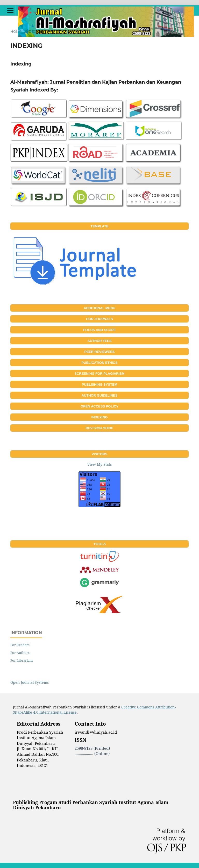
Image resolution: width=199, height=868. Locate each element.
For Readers (20, 645)
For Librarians (22, 660)
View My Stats (99, 464)
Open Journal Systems (30, 682)
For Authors (20, 653)
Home (16, 31)
